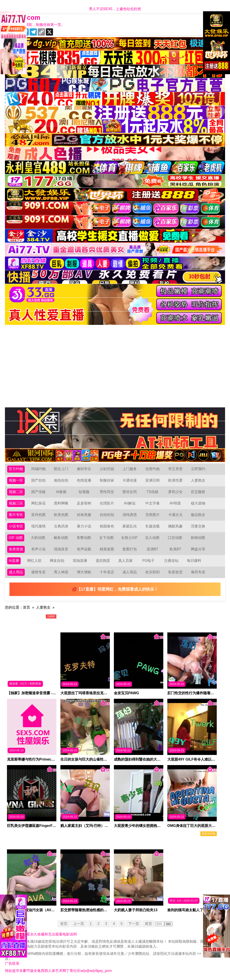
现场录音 (61, 549)
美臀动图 (84, 538)
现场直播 (80, 561)
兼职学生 (84, 469)
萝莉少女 (175, 492)
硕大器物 (198, 503)
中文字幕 (153, 503)
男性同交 (107, 492)
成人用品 (16, 572)
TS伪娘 (153, 492)
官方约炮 (16, 469)
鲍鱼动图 (61, 538)
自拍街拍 (107, 515)
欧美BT (175, 549)
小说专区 (16, 526)
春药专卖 (198, 572)
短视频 (84, 492)
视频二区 (16, 492)
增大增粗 (84, 572)
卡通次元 (175, 515)
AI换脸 (61, 492)
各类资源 (16, 549)
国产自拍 (38, 480)
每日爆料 (194, 561)
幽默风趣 (175, 526)
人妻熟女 (198, 480)
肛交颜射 (198, 492)
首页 (27, 607)
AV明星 (175, 503)
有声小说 (38, 549)
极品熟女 (198, 515)
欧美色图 (61, 515)
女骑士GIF (129, 538)
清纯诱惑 (130, 515)
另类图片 (153, 515)
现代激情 (38, 526)
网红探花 (38, 503)
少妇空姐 (107, 469)
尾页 (149, 924)
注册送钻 (171, 561)
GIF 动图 (16, 538)
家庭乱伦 (130, 526)
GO (169, 924)
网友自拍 (57, 561)
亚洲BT (153, 549)
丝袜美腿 (84, 515)
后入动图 (152, 538)
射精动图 (198, 538)
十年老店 (107, 572)
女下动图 (107, 538)
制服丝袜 (107, 480)
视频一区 (16, 480)
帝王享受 (175, 469)
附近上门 (61, 469)
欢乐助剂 (153, 572)
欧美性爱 (175, 480)
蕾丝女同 (130, 492)
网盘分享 (198, 549)
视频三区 (16, 503)
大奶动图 (38, 538)
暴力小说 (84, 526)
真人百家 (126, 561)
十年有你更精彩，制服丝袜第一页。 (36, 25)
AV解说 (130, 503)
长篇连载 (153, 526)
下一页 (134, 924)
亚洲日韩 (153, 480)
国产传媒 (38, 492)
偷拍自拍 (61, 480)
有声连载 (84, 549)
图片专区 (16, 515)
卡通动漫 (130, 480)
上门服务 (130, 469)
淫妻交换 (198, 526)
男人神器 (61, 572)
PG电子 (149, 561)
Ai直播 (14, 561)
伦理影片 (107, 503)
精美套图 (107, 549)
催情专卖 (38, 572)
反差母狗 (84, 503)
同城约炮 (38, 469)
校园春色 (107, 526)
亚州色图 (38, 515)
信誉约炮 (153, 469)
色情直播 (84, 480)
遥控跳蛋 (103, 561)
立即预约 (198, 469)
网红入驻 (34, 561)
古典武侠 (61, 526)
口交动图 (175, 538)
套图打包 (130, 549)
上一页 (78, 924)
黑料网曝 (61, 503)
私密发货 (175, 572)
